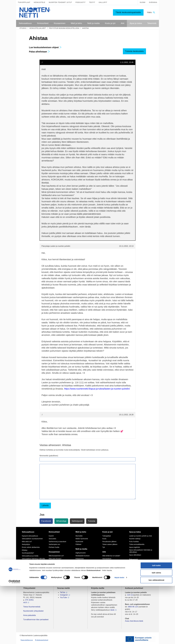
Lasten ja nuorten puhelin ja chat (141, 536)
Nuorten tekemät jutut (60, 2)
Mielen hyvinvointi (82, 539)
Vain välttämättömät (156, 638)
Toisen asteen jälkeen (110, 544)
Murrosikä (79, 536)
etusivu (23, 28)
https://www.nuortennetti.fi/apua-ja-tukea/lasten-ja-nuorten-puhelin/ (97, 389)
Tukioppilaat (24, 2)
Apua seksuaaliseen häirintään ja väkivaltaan (141, 551)
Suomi (143, 2)
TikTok (62, 592)
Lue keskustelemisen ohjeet (45, 47)
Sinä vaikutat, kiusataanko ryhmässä (58, 562)
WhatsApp (61, 521)
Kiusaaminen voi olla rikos (58, 566)
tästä (112, 610)
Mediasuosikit (80, 576)
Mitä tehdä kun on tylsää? (111, 556)
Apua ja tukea (135, 532)
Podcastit (81, 2)
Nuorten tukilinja (135, 539)
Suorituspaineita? (28, 553)
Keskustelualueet (38, 28)
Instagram (64, 595)
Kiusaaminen (54, 552)
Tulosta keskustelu (134, 51)
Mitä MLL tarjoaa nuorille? (138, 563)
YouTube (63, 597)
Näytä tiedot (119, 636)
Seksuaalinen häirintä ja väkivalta (33, 559)
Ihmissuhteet (54, 532)
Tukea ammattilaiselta (137, 544)
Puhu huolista (134, 542)
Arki (104, 552)
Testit (92, 2)
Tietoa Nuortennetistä (32, 607)
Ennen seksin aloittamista (31, 547)
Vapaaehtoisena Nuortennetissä (140, 569)
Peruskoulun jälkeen (109, 542)
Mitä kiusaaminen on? (56, 556)
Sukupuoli (25, 562)
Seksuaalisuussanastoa (30, 564)
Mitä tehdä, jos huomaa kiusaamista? (57, 576)
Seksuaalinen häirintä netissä (86, 570)
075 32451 (29, 600)
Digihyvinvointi (81, 553)
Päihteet (78, 544)
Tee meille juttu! (135, 566)
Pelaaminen (80, 559)
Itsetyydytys (26, 544)
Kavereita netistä (81, 564)
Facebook (46, 521)
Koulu (104, 539)
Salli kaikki (156, 623)
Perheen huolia (54, 547)
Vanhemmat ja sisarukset (57, 542)
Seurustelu (52, 539)
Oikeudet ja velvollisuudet (111, 564)
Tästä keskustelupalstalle (128, 12)
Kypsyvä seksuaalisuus (30, 536)
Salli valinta (156, 631)
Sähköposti (77, 521)
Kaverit (51, 536)
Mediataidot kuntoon (83, 556)
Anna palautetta (29, 615)
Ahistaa (85, 28)
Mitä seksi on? (27, 542)
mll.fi (25, 602)
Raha (104, 567)
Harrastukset (107, 559)
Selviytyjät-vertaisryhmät (57, 572)
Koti (104, 561)
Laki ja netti (80, 573)
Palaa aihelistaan (39, 52)
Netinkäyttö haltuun (82, 561)
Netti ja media (81, 549)
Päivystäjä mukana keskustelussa (64, 28)
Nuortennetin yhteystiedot (33, 611)
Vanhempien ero (54, 544)
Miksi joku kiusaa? (55, 559)
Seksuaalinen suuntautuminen (32, 539)
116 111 (130, 595)
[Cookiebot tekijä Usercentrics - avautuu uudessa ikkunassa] (14, 640)
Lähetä (45, 505)
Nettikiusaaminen (82, 567)
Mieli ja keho (81, 532)
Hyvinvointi (79, 542)
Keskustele (40, 2)
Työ (104, 547)
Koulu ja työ (107, 532)
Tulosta (92, 521)
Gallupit (103, 2)
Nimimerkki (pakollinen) (49, 456)
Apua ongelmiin (135, 547)
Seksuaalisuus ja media (30, 556)
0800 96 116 (133, 607)
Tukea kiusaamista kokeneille (59, 569)
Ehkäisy (25, 550)
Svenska (153, 2)
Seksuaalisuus (28, 532)
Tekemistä (134, 559)
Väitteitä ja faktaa (28, 567)
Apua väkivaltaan (135, 555)
